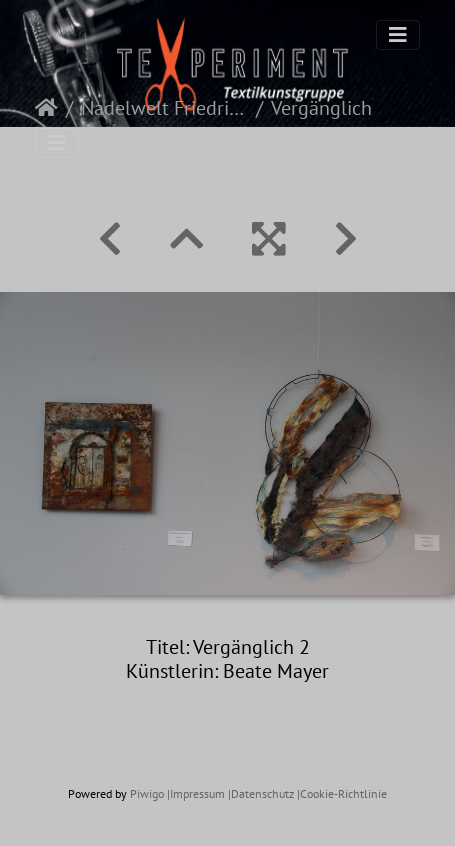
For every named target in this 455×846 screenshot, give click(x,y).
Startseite (46, 108)
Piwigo (147, 793)
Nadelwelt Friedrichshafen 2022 (164, 108)
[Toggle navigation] (398, 35)
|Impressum (196, 793)
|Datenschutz (261, 793)
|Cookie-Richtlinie (342, 793)
